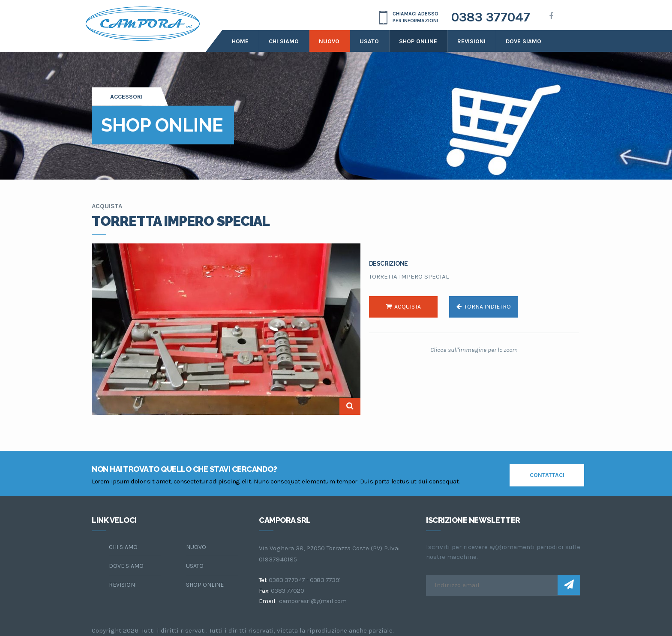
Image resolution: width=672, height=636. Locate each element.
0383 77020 (287, 591)
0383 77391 (325, 580)
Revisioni (471, 41)
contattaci (547, 475)
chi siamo (123, 547)
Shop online (418, 41)
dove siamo (523, 41)
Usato (369, 41)
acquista (403, 307)
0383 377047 (491, 17)
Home (240, 41)
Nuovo (329, 41)
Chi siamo (284, 41)
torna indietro (484, 307)
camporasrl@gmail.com (313, 601)
